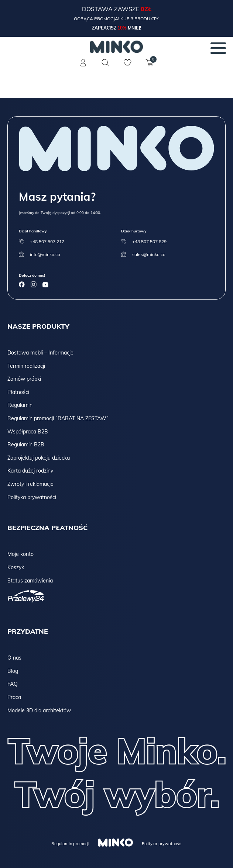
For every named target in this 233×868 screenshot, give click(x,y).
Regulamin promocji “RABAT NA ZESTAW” (58, 418)
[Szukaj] (106, 63)
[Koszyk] (150, 67)
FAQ (13, 684)
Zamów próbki (24, 379)
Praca (14, 697)
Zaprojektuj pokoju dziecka (39, 458)
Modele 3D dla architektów (39, 710)
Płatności (18, 392)
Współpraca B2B (28, 432)
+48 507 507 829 (149, 241)
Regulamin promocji (70, 844)
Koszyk (16, 567)
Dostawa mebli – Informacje (40, 353)
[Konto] (83, 67)
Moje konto (20, 554)
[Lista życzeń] (128, 67)
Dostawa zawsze (111, 9)
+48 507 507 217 (47, 241)
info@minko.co (45, 254)
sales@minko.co (149, 254)
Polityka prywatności (32, 497)
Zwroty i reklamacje (30, 484)
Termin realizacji (26, 366)
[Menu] (218, 48)
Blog (13, 671)
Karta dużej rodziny (30, 471)
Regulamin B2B (26, 445)
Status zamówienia (30, 581)
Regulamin (20, 405)
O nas (14, 658)
